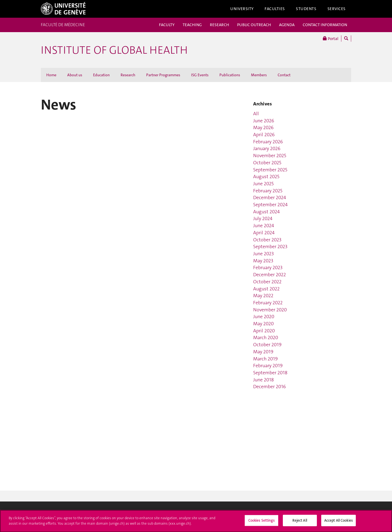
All (256, 114)
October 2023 (267, 240)
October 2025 (267, 163)
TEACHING (192, 25)
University (242, 9)
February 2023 (268, 267)
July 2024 (263, 218)
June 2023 (264, 254)
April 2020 (264, 331)
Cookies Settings (261, 522)
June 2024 (264, 226)
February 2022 (268, 303)
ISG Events (200, 75)
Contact (284, 75)
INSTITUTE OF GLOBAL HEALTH (114, 50)
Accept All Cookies (339, 522)
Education (101, 75)
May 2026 (263, 127)
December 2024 (270, 197)
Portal (331, 39)
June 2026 (264, 121)
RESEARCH (219, 25)
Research (128, 75)
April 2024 (264, 233)
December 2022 (269, 275)
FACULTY (167, 25)
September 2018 (270, 373)
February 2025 (268, 191)
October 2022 (267, 282)
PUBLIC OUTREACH (254, 25)
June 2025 (263, 184)
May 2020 (264, 324)
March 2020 (266, 338)
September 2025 (270, 170)
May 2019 (263, 352)
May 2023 (263, 261)
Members (259, 75)
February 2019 (268, 366)
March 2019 (265, 359)
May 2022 (263, 296)
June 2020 (264, 317)
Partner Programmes (163, 75)
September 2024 (270, 205)
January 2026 (267, 148)
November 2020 (270, 310)
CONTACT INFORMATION (325, 25)
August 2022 (266, 289)
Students (306, 9)
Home (51, 75)
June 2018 (264, 380)
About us (75, 75)
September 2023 (270, 247)
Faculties (275, 9)
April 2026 (264, 135)
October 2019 (267, 345)
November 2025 (270, 156)
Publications (230, 75)
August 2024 (267, 212)
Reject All (300, 522)
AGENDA (287, 25)
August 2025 (266, 177)
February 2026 (268, 142)
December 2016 (269, 387)
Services (337, 9)
